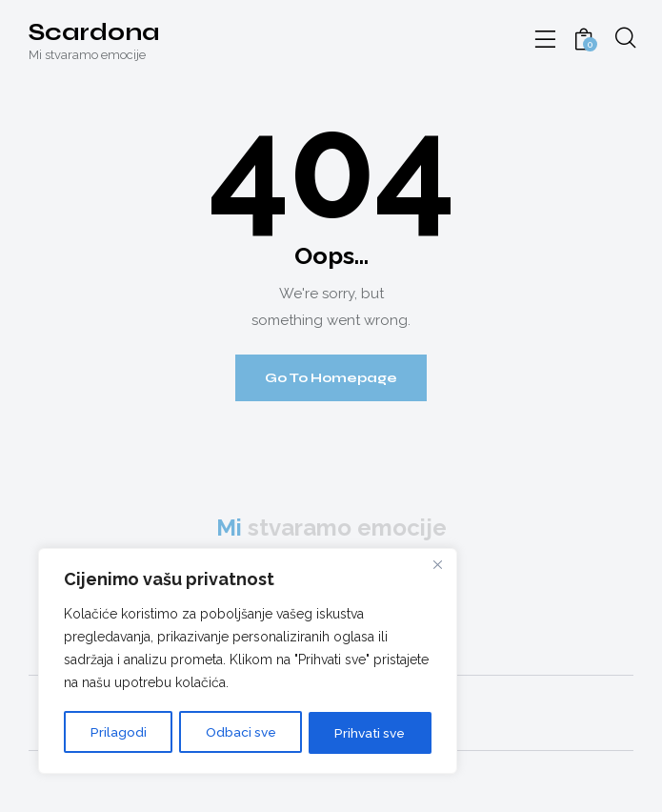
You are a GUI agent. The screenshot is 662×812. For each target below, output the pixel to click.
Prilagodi (117, 733)
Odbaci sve (238, 733)
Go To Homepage (331, 378)
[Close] (437, 567)
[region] (248, 662)
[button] (546, 41)
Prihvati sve (370, 733)
